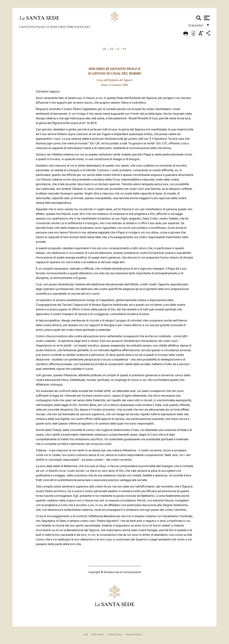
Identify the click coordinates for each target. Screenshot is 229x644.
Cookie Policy (115, 635)
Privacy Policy (134, 635)
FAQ (86, 635)
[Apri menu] (206, 18)
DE (105, 49)
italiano (196, 26)
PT (125, 49)
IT (118, 49)
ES (112, 49)
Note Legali (98, 635)
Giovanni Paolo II (35, 27)
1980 (71, 27)
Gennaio (83, 27)
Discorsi (59, 27)
